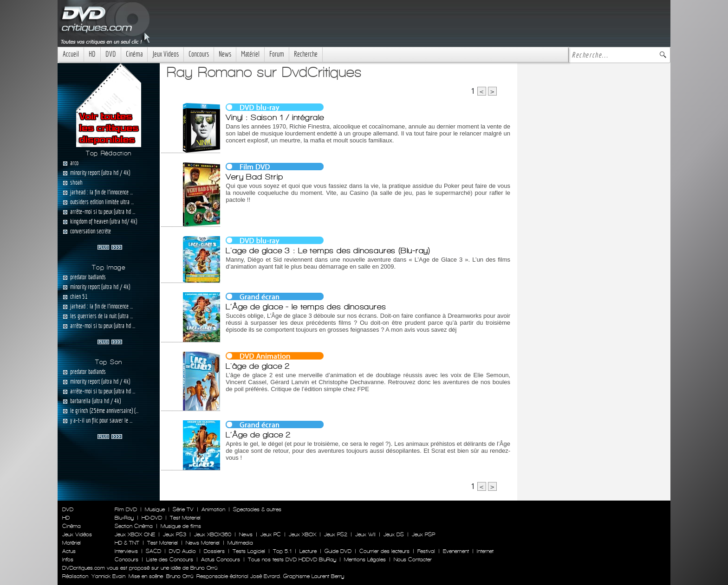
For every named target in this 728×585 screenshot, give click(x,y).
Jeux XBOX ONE (135, 534)
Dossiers (214, 551)
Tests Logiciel (249, 551)
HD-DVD (152, 518)
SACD (153, 551)
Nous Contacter (412, 559)
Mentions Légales (365, 559)
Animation (213, 509)
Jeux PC (271, 534)
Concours (199, 54)
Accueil (71, 54)
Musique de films (181, 526)
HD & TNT (127, 543)
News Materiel (203, 543)
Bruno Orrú (180, 576)
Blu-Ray (124, 518)
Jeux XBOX (302, 534)
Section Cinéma (134, 526)
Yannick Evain (108, 576)
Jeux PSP (423, 534)
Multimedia (240, 543)
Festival (426, 551)
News (225, 54)
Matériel (250, 54)
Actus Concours (221, 559)
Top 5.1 (282, 551)
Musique (155, 509)
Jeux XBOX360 (213, 534)
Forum (277, 54)
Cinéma (134, 54)
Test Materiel (185, 518)
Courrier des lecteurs (384, 551)
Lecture (308, 551)
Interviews (126, 551)
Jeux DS (394, 534)
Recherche (306, 54)
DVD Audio (182, 551)
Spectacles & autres (257, 509)
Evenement (456, 551)
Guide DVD (338, 551)
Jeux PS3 (175, 534)
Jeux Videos (166, 54)
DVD (111, 54)
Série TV (183, 509)
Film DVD (126, 509)
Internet (485, 551)
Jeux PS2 (336, 534)
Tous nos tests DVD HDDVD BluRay (292, 559)
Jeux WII (365, 534)
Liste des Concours (170, 559)
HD (92, 54)
